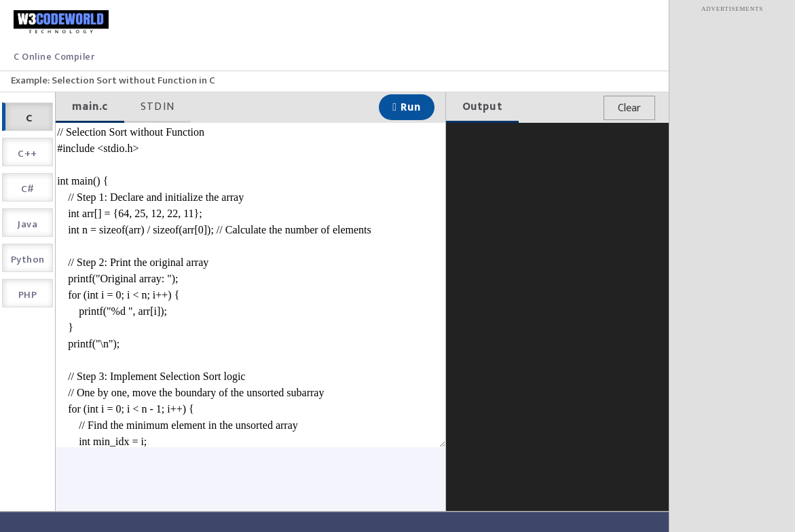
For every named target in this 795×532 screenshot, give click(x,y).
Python (28, 260)
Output (482, 107)
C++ (27, 154)
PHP (27, 295)
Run (407, 108)
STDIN (157, 107)
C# (28, 189)
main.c (90, 107)
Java (27, 224)
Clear (629, 108)
